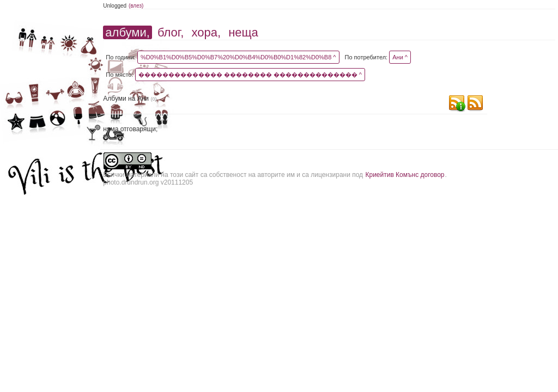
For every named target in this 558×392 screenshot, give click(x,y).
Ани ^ (400, 57)
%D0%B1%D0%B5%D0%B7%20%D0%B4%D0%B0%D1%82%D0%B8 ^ (238, 57)
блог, (171, 32)
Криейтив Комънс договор (405, 175)
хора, (206, 32)
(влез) (136, 6)
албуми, (127, 32)
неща (243, 32)
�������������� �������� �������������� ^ (250, 75)
